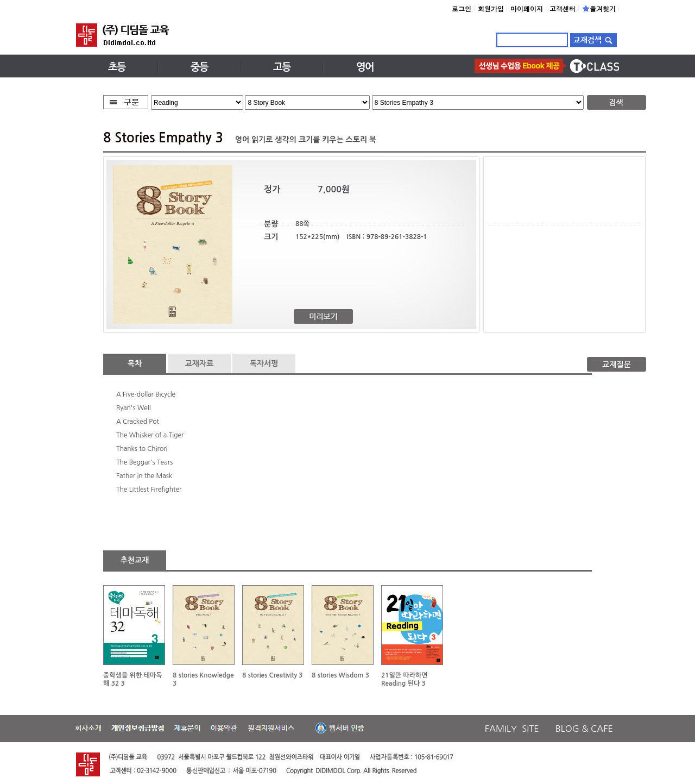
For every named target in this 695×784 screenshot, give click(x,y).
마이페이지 (527, 8)
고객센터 (563, 8)
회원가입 (491, 8)
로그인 (462, 8)
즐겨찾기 (599, 8)
